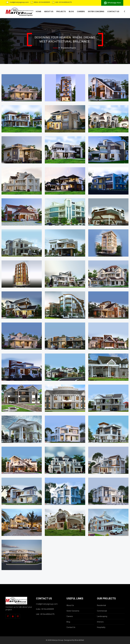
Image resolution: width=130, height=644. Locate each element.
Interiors (100, 622)
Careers (81, 11)
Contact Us (113, 11)
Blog (71, 11)
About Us (70, 605)
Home (38, 11)
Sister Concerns (96, 11)
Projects (61, 11)
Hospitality (101, 627)
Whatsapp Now (112, 3)
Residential (101, 605)
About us (49, 11)
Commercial (102, 611)
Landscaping (102, 616)
